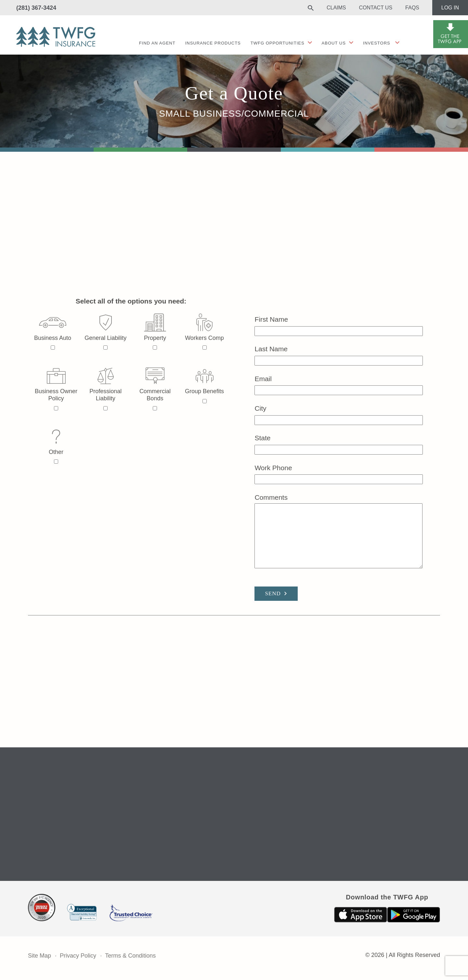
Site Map (39, 956)
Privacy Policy (78, 956)
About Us (334, 43)
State (339, 444)
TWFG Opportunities (278, 43)
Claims (336, 8)
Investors (377, 43)
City (339, 414)
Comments (338, 532)
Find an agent (157, 43)
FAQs (412, 8)
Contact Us (376, 8)
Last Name (339, 355)
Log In (450, 8)
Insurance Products (213, 43)
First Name (339, 325)
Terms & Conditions (130, 956)
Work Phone (339, 474)
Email (339, 385)
